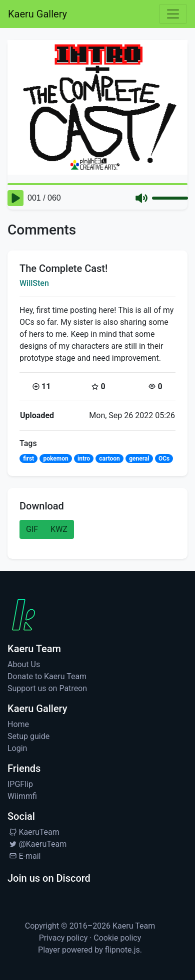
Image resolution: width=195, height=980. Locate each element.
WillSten (34, 283)
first (28, 459)
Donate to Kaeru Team (47, 676)
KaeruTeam (33, 832)
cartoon (109, 459)
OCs (164, 459)
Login (17, 748)
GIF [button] (32, 529)
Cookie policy (117, 938)
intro (84, 459)
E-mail (24, 856)
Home (18, 724)
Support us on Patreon (47, 688)
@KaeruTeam (37, 844)
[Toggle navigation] (173, 14)
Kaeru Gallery (37, 14)
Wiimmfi (22, 796)
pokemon (55, 459)
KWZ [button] (59, 529)
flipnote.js (122, 950)
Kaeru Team (134, 926)
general (139, 459)
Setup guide (28, 736)
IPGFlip (20, 784)
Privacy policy (63, 938)
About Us (24, 664)
